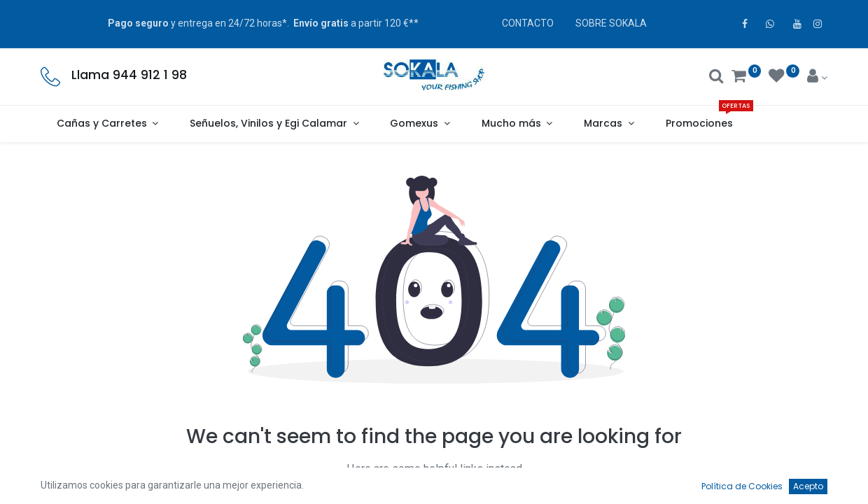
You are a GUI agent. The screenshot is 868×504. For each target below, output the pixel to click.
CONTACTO (528, 23)
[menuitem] (699, 124)
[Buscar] (716, 78)
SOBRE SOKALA (611, 23)
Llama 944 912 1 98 (129, 75)
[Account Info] (817, 78)
